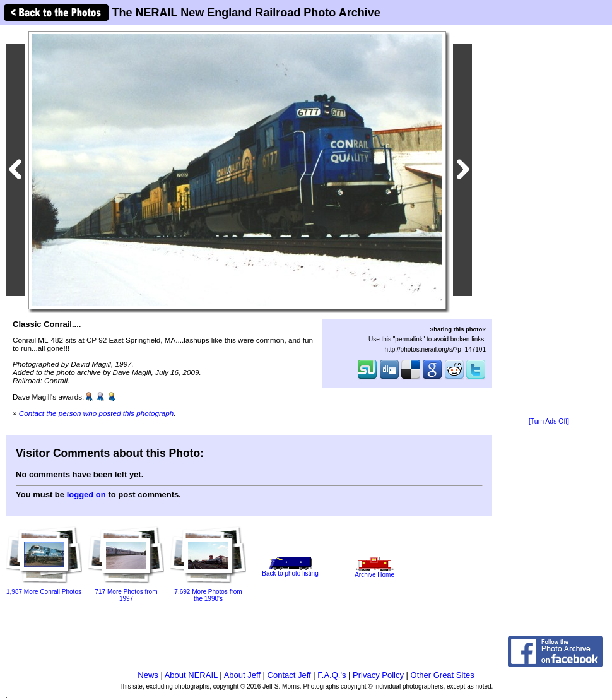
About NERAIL (191, 675)
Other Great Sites (443, 675)
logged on (86, 495)
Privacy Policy (378, 675)
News (148, 675)
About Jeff (242, 675)
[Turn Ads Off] (549, 421)
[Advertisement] (549, 222)
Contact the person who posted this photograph (97, 413)
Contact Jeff (289, 675)
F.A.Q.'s (332, 675)
